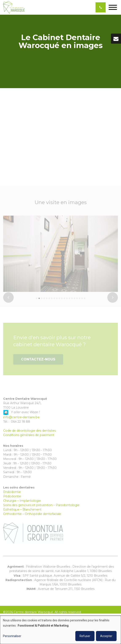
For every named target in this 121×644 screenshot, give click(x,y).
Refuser (85, 636)
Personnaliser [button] (12, 636)
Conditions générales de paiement (29, 435)
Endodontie (12, 492)
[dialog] (60, 630)
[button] (37, 300)
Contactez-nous (38, 361)
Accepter (106, 636)
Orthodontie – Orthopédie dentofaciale (32, 514)
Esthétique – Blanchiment (22, 509)
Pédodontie (12, 496)
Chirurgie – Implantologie (22, 501)
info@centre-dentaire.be (21, 417)
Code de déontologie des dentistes (29, 431)
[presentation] (8, 299)
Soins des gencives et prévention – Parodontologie (41, 505)
